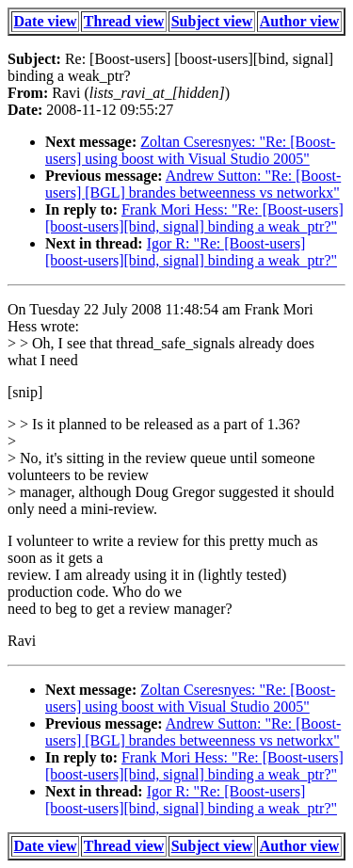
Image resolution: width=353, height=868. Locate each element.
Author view (300, 21)
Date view (46, 21)
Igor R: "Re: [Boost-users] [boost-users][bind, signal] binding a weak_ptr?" (191, 252)
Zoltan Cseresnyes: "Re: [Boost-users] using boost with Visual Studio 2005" (190, 150)
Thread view (124, 21)
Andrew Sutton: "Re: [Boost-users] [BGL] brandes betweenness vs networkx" (193, 184)
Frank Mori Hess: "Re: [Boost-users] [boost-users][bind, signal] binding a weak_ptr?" (194, 218)
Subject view (212, 21)
